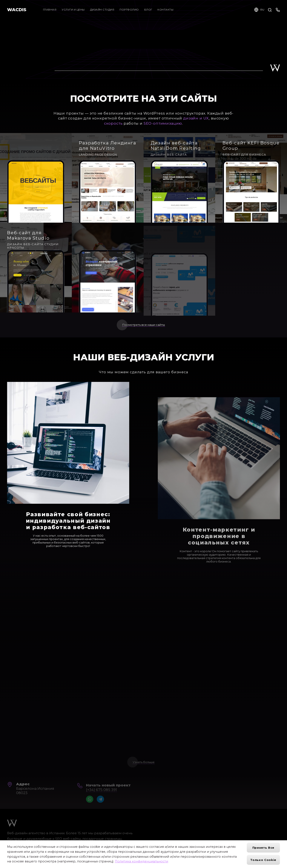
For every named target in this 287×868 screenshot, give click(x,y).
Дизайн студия (102, 10)
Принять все (263, 848)
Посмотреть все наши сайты (143, 325)
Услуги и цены (73, 10)
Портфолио (130, 10)
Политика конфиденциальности (141, 861)
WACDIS (17, 10)
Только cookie (263, 860)
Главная (50, 10)
